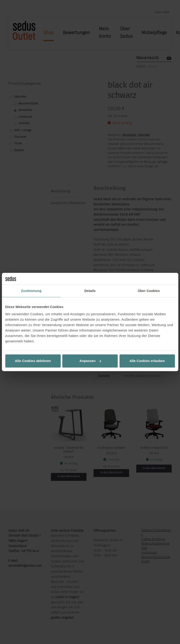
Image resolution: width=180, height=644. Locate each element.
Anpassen (90, 361)
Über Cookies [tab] (149, 291)
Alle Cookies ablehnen (33, 361)
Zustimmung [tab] (31, 291)
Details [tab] (90, 291)
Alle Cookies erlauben (147, 361)
